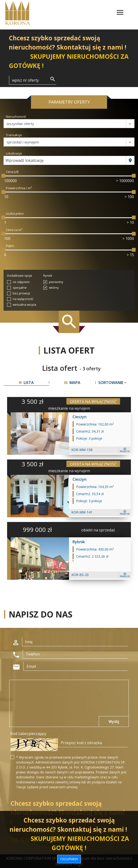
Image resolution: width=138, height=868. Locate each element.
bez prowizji (21, 293)
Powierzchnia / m (19, 188)
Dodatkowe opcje (20, 275)
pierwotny (56, 282)
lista (26, 383)
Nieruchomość (16, 117)
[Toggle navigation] (120, 13)
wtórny (54, 288)
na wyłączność (23, 299)
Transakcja (14, 135)
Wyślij (114, 722)
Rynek (48, 275)
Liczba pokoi (15, 213)
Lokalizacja (14, 153)
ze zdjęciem (21, 282)
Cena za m (14, 230)
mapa (72, 383)
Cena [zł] (12, 172)
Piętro (10, 246)
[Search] (33, 80)
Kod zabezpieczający (28, 734)
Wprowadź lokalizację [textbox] (24, 160)
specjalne (20, 288)
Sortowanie (113, 383)
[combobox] (65, 160)
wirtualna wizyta (24, 305)
